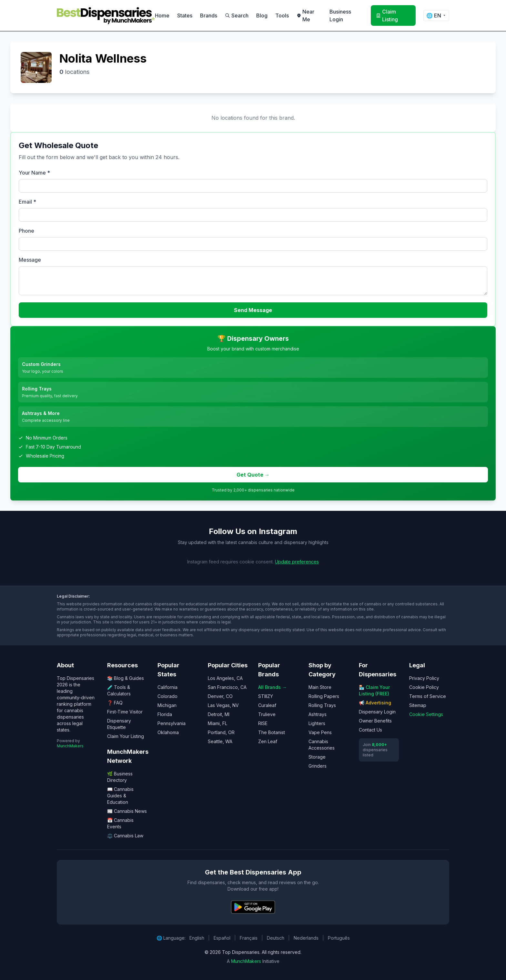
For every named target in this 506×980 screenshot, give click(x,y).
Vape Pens (320, 732)
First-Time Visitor (125, 712)
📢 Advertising (375, 703)
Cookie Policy (424, 687)
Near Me (306, 15)
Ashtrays (318, 714)
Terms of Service (428, 696)
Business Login (340, 15)
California (167, 687)
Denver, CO (220, 696)
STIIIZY (266, 696)
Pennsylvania (172, 723)
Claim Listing (387, 15)
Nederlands (306, 938)
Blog (262, 15)
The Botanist (272, 732)
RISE (263, 723)
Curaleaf (267, 705)
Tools (282, 15)
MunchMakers (70, 746)
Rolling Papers (324, 696)
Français (249, 938)
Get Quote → (253, 475)
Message (30, 260)
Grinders (318, 766)
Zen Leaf (268, 741)
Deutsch (276, 938)
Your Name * (34, 173)
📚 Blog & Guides (126, 678)
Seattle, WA (220, 741)
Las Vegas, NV (223, 705)
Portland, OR (221, 732)
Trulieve (267, 714)
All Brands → (272, 687)
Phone (26, 231)
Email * (27, 202)
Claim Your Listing (126, 736)
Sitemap (418, 705)
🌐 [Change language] (436, 15)
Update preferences (297, 562)
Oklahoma (168, 732)
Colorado (167, 696)
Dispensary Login (377, 712)
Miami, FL (218, 723)
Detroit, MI (219, 714)
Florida (165, 714)
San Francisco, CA (227, 687)
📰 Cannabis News (127, 811)
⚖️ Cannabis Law (125, 836)
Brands (209, 15)
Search (237, 15)
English (197, 938)
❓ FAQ (115, 703)
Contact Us (370, 730)
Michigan (167, 705)
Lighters (317, 723)
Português (339, 938)
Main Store (320, 687)
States (185, 15)
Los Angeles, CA (225, 678)
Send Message (253, 310)
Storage (317, 757)
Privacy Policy (424, 678)
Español (222, 938)
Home (162, 15)
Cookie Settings (426, 714)
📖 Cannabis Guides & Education (120, 796)
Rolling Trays (322, 705)
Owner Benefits (375, 721)
